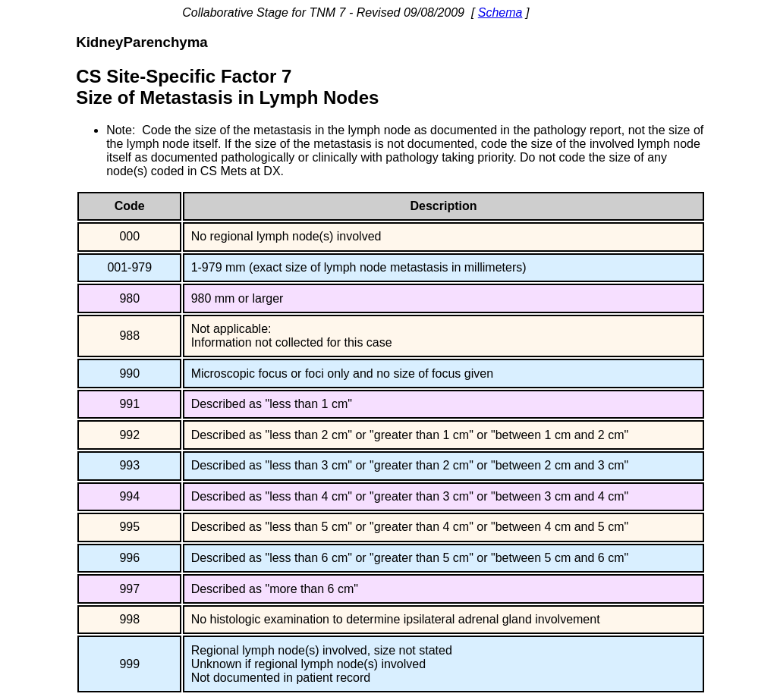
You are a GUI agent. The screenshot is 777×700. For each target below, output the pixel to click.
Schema (500, 13)
